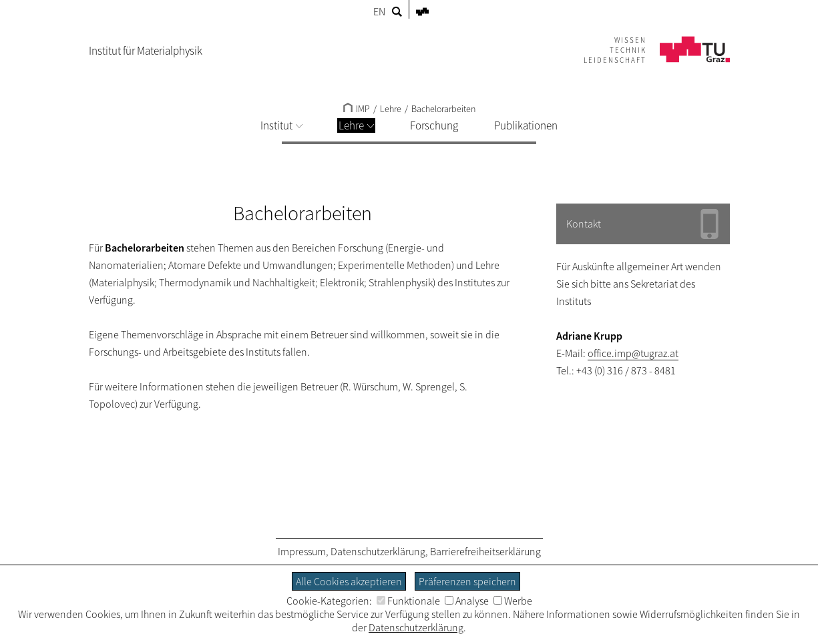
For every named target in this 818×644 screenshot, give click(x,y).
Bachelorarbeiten (443, 109)
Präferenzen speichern (467, 581)
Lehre (356, 125)
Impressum (302, 551)
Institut (281, 125)
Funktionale (408, 601)
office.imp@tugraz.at (633, 353)
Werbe (513, 601)
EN (379, 11)
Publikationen (526, 125)
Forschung (434, 125)
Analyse (467, 601)
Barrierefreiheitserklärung (485, 551)
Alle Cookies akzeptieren (349, 581)
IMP (357, 109)
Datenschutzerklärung (378, 551)
